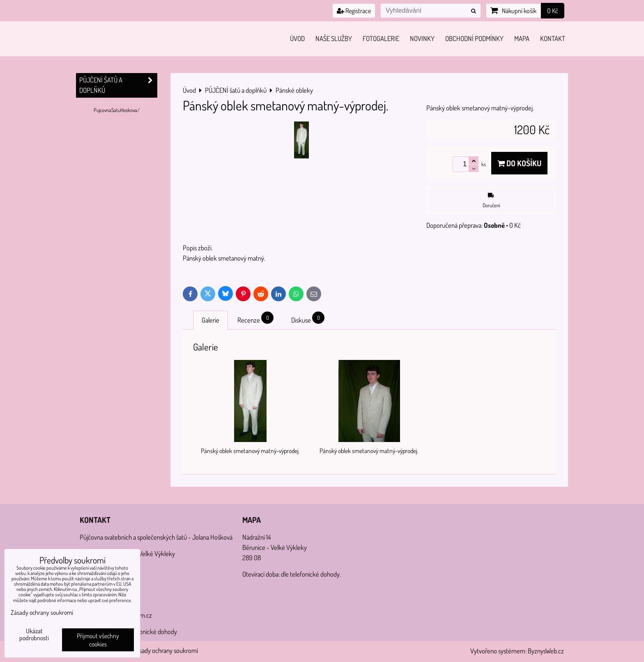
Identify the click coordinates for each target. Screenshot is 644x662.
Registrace (354, 11)
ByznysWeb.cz (546, 651)
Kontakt (553, 38)
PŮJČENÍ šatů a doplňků (118, 85)
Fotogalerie (381, 38)
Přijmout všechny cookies (98, 640)
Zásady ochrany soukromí (166, 650)
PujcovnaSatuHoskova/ (117, 110)
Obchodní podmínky (474, 38)
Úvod (297, 38)
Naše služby (334, 38)
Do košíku (519, 163)
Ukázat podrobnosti (34, 635)
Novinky (422, 38)
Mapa (522, 38)
